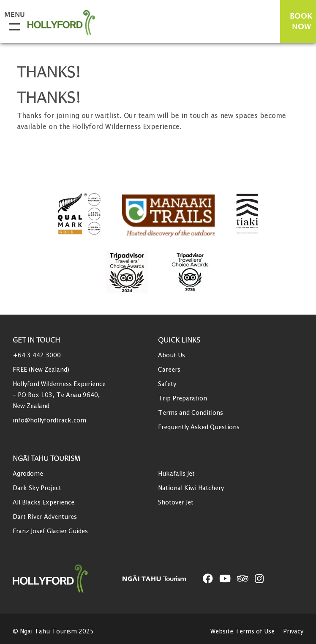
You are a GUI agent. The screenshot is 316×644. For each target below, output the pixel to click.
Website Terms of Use (242, 632)
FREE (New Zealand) (41, 370)
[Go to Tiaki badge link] (247, 214)
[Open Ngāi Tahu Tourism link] (163, 578)
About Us (172, 355)
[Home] (68, 578)
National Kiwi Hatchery (191, 488)
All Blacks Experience (44, 503)
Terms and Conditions (191, 413)
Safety (167, 384)
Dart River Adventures (45, 517)
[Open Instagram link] (259, 578)
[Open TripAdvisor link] (243, 578)
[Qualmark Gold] (79, 214)
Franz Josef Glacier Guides (50, 531)
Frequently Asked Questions (199, 427)
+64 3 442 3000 (37, 355)
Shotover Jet (176, 503)
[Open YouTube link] (225, 578)
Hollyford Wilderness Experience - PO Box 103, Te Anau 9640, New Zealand (59, 395)
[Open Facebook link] (208, 578)
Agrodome (28, 474)
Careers (169, 370)
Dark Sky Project (37, 488)
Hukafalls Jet (176, 474)
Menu (13, 15)
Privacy (293, 632)
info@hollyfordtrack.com (49, 421)
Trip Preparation (183, 399)
